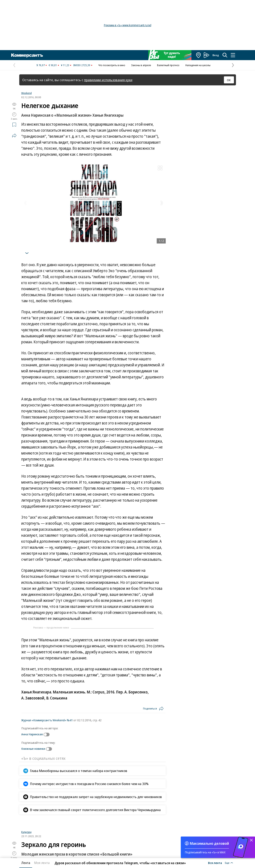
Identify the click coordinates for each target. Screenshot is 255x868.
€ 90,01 (53, 65)
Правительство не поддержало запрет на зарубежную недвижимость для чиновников (96, 797)
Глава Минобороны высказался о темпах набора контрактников (79, 771)
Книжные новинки (33, 749)
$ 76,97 (41, 65)
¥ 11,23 (65, 65)
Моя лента (42, 863)
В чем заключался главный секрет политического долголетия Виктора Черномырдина (95, 810)
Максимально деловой (209, 843)
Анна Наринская (32, 734)
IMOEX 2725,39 (82, 65)
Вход (216, 55)
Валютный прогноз (168, 65)
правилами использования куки (108, 80)
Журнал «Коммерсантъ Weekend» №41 (47, 720)
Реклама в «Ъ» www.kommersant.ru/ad (128, 25)
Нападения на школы (198, 65)
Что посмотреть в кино (112, 65)
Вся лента (215, 863)
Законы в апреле (141, 65)
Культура (26, 832)
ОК (229, 80)
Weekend (26, 93)
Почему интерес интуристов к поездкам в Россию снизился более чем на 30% (89, 784)
